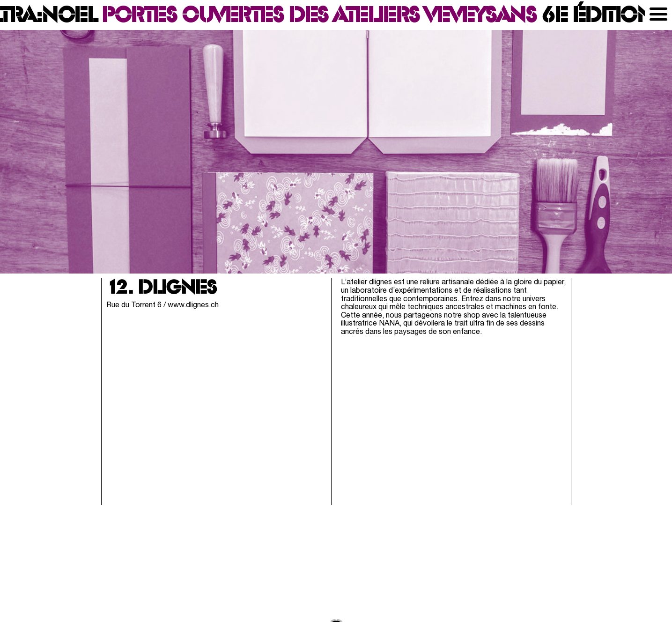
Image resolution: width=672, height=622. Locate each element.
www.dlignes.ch (193, 305)
